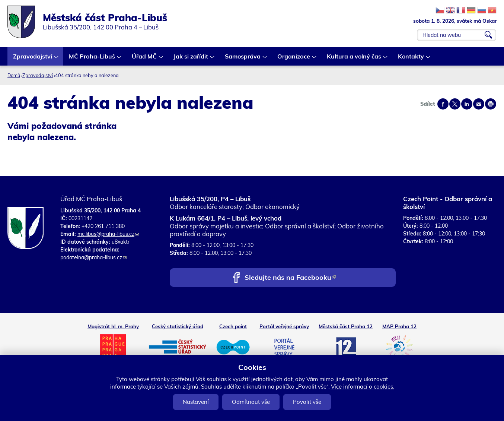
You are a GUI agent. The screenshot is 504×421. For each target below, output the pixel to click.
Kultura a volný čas (354, 59)
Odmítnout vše (251, 402)
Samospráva (243, 59)
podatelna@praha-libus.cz (93, 257)
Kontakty (411, 59)
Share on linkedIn (467, 104)
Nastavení (196, 402)
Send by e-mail (479, 104)
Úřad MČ (145, 59)
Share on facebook (443, 104)
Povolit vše (307, 402)
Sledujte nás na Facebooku (290, 278)
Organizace (294, 59)
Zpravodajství (33, 59)
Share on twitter (455, 104)
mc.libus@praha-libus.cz (108, 234)
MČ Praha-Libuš (92, 59)
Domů (14, 75)
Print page (491, 104)
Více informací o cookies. (363, 387)
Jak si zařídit (191, 59)
